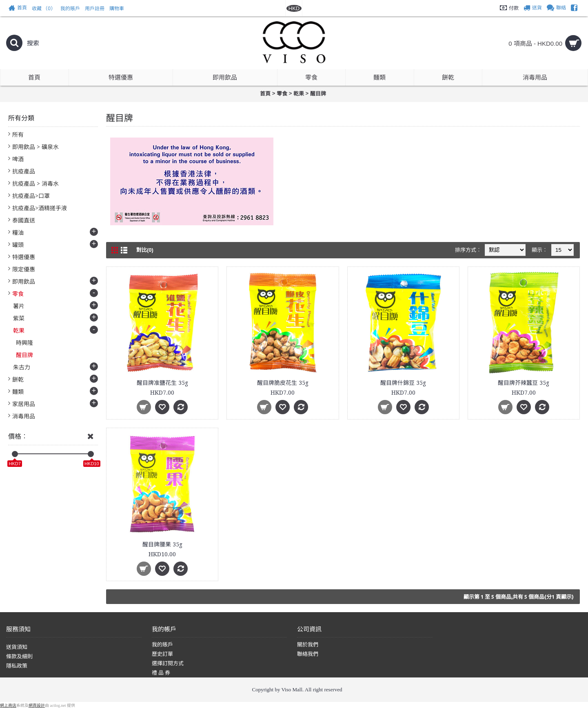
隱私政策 (17, 666)
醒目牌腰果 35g (162, 544)
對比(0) (145, 250)
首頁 (265, 94)
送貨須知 (17, 647)
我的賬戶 (162, 645)
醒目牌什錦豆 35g (403, 383)
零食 (282, 94)
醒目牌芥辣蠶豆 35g (524, 383)
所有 (18, 135)
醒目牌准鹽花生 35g (162, 383)
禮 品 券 (161, 673)
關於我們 (308, 645)
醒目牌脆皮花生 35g (283, 383)
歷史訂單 (162, 654)
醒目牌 (318, 94)
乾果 (299, 94)
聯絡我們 (308, 654)
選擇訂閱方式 (168, 663)
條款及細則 (19, 656)
